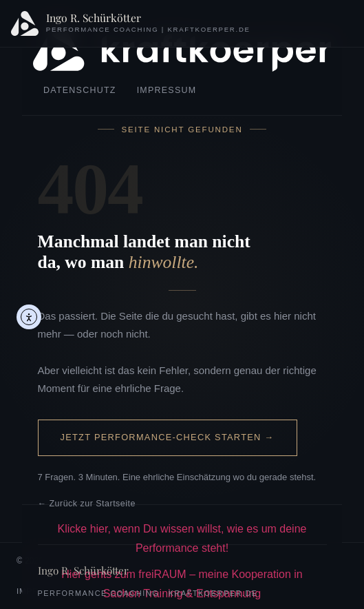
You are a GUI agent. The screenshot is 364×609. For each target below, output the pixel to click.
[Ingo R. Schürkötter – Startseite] (131, 23)
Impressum (167, 90)
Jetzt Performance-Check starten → (168, 437)
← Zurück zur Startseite (87, 504)
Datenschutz (80, 90)
